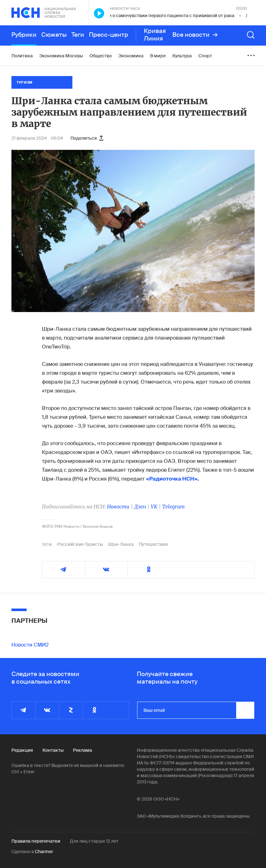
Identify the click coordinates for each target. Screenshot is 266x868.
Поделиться (87, 138)
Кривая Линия (155, 35)
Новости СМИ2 (30, 645)
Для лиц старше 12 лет (94, 841)
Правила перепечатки (36, 841)
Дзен (140, 507)
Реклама (83, 750)
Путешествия (153, 544)
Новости (118, 507)
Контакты (53, 750)
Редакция (22, 750)
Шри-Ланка (121, 544)
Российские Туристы (80, 544)
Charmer (44, 852)
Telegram (173, 507)
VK (154, 507)
